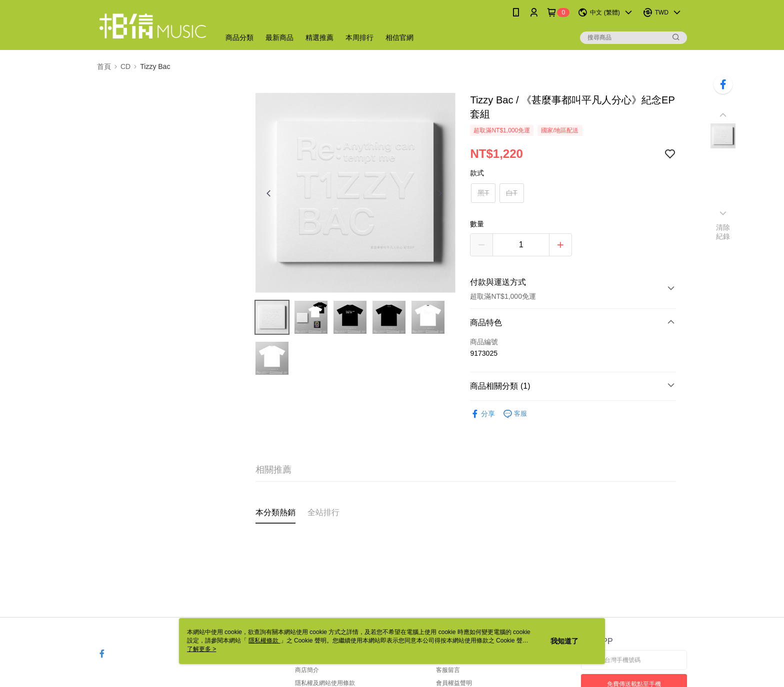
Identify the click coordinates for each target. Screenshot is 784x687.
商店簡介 (307, 670)
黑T (483, 193)
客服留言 (448, 670)
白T (512, 193)
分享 (482, 414)
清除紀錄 (723, 232)
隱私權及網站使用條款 (325, 683)
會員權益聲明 (454, 683)
